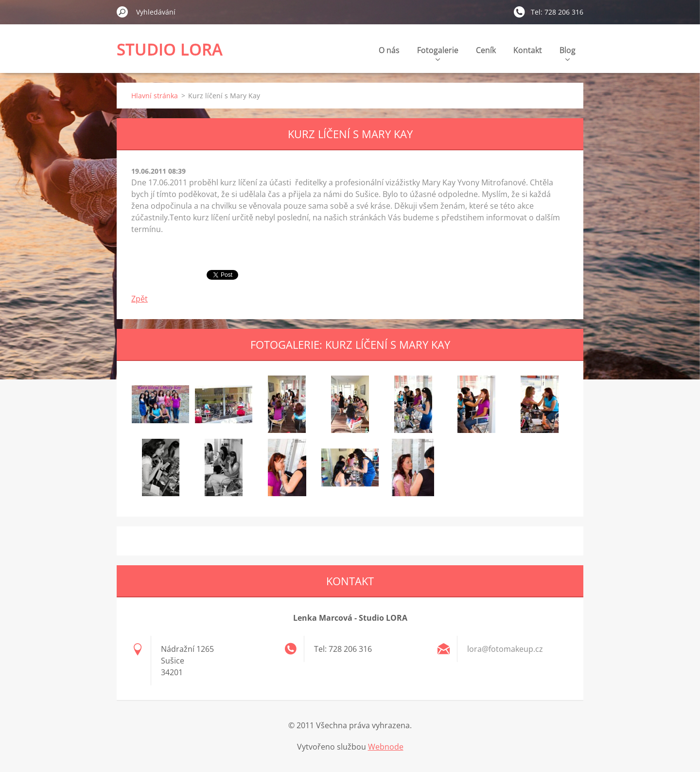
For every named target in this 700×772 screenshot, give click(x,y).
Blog (568, 53)
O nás (389, 50)
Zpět (140, 299)
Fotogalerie (438, 53)
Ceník (486, 50)
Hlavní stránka (155, 96)
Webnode (386, 747)
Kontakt (528, 50)
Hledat (122, 12)
